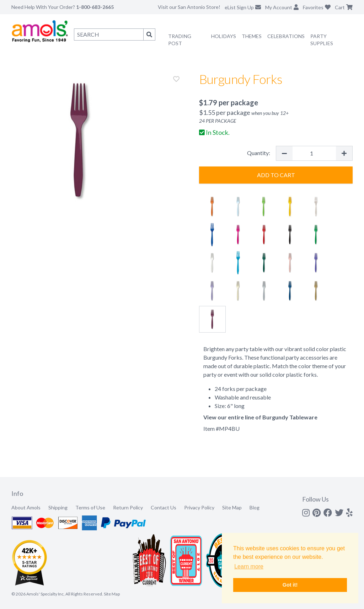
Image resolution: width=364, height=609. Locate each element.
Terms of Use (90, 507)
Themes (252, 36)
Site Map (232, 507)
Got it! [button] (290, 585)
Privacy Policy (199, 507)
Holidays (224, 36)
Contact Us (164, 507)
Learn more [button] (249, 566)
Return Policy (128, 507)
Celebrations (286, 36)
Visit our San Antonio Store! (189, 7)
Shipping (58, 507)
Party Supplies (322, 40)
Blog (255, 507)
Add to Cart (276, 175)
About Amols (26, 507)
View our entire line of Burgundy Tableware (260, 417)
